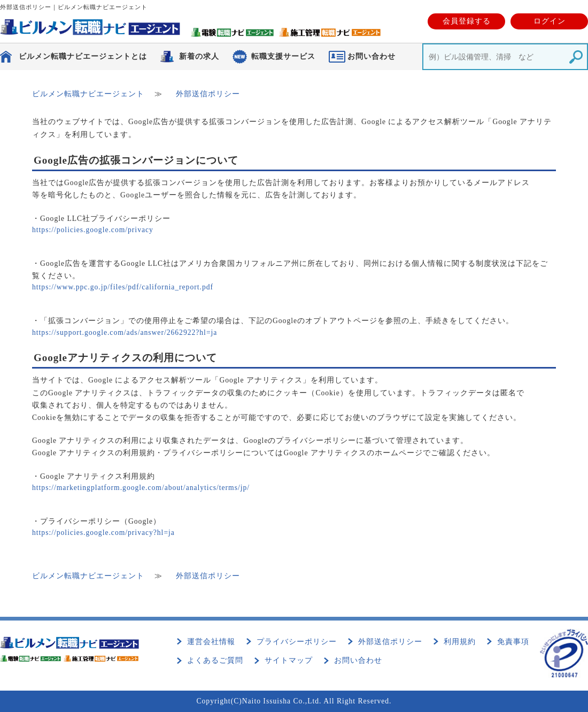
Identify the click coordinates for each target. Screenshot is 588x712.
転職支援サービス (283, 56)
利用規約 (460, 642)
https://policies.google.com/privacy (93, 230)
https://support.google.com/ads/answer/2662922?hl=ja (125, 332)
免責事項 (513, 642)
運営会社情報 (211, 642)
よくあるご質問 (215, 660)
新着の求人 (199, 56)
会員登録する (467, 21)
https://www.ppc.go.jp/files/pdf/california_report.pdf (123, 287)
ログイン (550, 21)
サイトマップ (289, 660)
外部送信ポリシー (390, 642)
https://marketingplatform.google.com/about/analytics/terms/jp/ (141, 488)
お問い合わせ (358, 660)
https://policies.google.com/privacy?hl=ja (103, 533)
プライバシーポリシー (297, 642)
